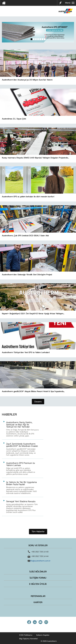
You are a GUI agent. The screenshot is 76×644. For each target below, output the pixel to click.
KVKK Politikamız (26, 635)
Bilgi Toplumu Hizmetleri (28, 639)
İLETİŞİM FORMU (38, 578)
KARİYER (38, 602)
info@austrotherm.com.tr (40, 561)
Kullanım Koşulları (43, 635)
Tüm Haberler (38, 531)
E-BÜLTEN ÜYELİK (38, 584)
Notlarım (60, 3)
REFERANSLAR (38, 596)
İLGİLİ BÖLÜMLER (38, 572)
